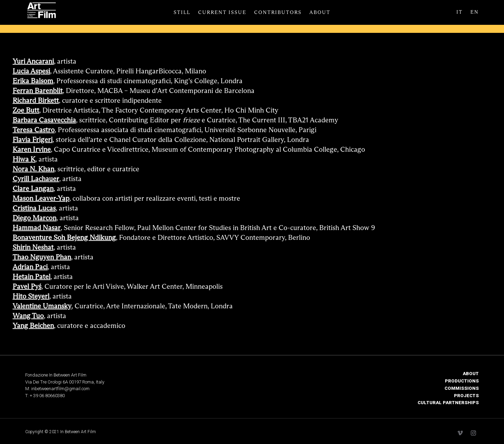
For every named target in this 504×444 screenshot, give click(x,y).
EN (475, 12)
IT (460, 12)
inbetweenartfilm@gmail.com (60, 389)
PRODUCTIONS (462, 381)
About (320, 13)
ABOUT (471, 374)
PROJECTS (466, 396)
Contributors (278, 13)
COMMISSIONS (462, 388)
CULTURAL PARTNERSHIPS (448, 403)
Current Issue (222, 13)
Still (182, 13)
